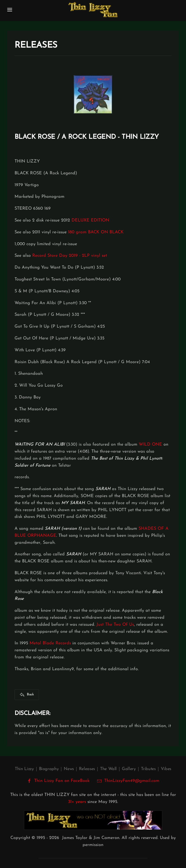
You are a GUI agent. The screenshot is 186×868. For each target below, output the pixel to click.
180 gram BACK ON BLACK (96, 232)
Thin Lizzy (24, 769)
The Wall (108, 769)
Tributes (148, 769)
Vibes (166, 769)
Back (27, 695)
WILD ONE (150, 445)
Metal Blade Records (50, 643)
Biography (49, 769)
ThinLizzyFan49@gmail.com (132, 781)
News (69, 769)
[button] (10, 10)
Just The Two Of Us (115, 625)
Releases (87, 769)
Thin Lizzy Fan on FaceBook (58, 781)
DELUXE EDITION (90, 220)
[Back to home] (93, 10)
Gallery (129, 769)
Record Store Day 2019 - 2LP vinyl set (70, 256)
